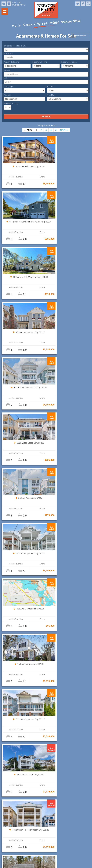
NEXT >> (64, 130)
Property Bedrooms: (11, 62)
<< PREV (28, 130)
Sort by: (50, 87)
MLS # (6, 78)
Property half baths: (69, 62)
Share (34, 177)
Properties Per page (11, 104)
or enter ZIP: (8, 53)
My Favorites (81, 36)
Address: (7, 70)
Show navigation (5, 11)
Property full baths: (40, 62)
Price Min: (7, 95)
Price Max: (51, 95)
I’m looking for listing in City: (15, 46)
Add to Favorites (13, 177)
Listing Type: (9, 87)
